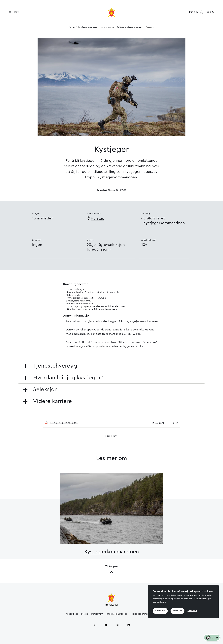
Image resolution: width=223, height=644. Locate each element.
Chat (212, 638)
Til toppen (111, 569)
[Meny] (13, 12)
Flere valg (192, 611)
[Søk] (211, 12)
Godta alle (160, 611)
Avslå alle (177, 611)
